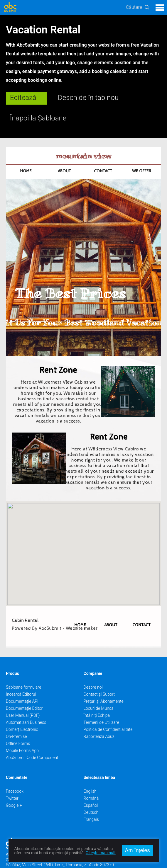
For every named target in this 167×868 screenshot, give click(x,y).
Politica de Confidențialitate (108, 716)
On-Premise (16, 723)
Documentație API (22, 688)
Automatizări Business (26, 709)
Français (91, 806)
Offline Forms (18, 730)
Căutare (134, 7)
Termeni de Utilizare (101, 709)
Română (91, 785)
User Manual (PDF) (23, 702)
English (90, 778)
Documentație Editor (24, 695)
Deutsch (91, 799)
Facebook (15, 778)
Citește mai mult (101, 853)
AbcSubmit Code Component (32, 744)
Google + (14, 792)
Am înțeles (137, 850)
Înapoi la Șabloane (38, 118)
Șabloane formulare (23, 674)
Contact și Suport (99, 681)
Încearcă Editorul (21, 681)
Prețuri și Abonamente (104, 688)
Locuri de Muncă (99, 695)
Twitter (12, 785)
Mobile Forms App (22, 737)
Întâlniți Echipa (97, 702)
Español (91, 792)
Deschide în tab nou (88, 98)
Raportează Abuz (99, 723)
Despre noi (93, 674)
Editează (23, 98)
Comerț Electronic (22, 716)
